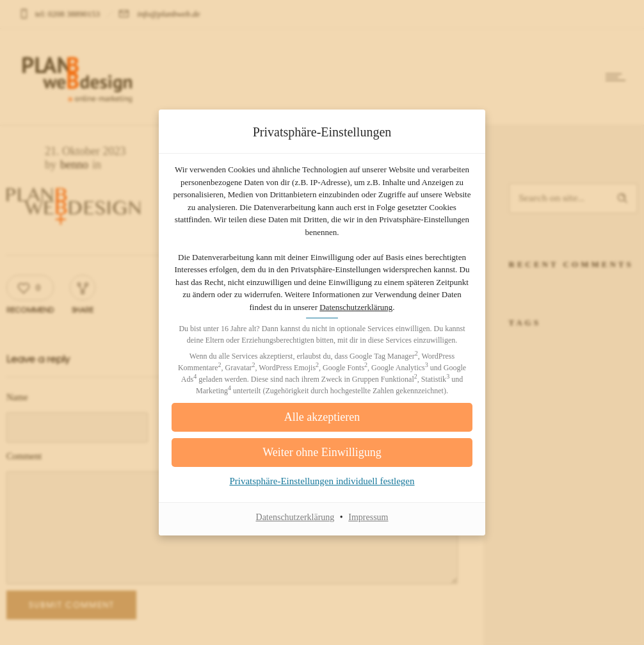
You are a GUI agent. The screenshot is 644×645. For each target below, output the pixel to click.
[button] (322, 453)
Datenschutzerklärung (356, 307)
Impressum (368, 517)
